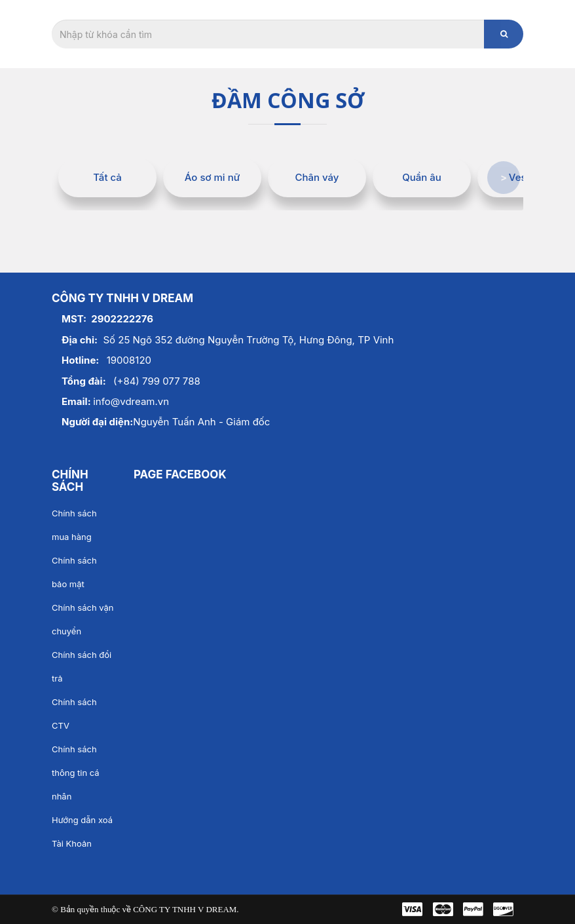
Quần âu (422, 177)
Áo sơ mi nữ (212, 177)
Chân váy (317, 177)
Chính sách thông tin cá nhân (76, 773)
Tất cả (107, 177)
